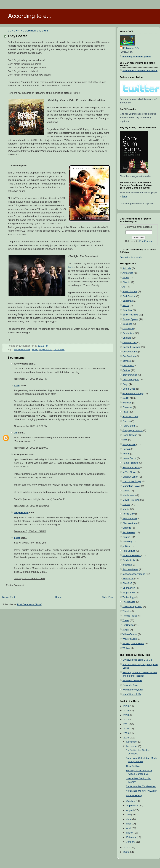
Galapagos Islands (133, 430)
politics (126, 546)
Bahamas (128, 301)
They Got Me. (18, 36)
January (131, 842)
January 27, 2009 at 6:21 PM (29, 578)
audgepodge (21, 512)
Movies (126, 504)
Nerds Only (129, 514)
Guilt (125, 440)
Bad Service (129, 296)
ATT (125, 287)
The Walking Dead (132, 606)
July (129, 815)
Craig (17, 386)
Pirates (126, 537)
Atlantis (126, 282)
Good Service (130, 435)
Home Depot (129, 458)
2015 (126, 710)
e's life (126, 398)
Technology (129, 597)
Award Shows (130, 291)
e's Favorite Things (133, 393)
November (132, 746)
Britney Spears (130, 319)
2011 (126, 724)
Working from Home (133, 643)
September (132, 806)
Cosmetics (128, 365)
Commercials (130, 342)
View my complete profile (137, 57)
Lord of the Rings (132, 481)
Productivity (129, 560)
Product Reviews (132, 555)
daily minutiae (130, 375)
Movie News (129, 495)
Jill (16, 433)
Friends (126, 421)
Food (125, 412)
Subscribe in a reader (131, 257)
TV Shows (59, 349)
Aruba (126, 278)
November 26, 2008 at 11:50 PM (31, 506)
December (132, 742)
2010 (126, 729)
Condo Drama (130, 352)
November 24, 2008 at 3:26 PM (31, 426)
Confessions (129, 356)
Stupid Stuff (129, 593)
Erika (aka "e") (131, 48)
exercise (127, 403)
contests (127, 361)
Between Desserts (132, 680)
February (131, 837)
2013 (126, 715)
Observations (130, 523)
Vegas (126, 630)
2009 (126, 733)
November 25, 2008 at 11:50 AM (31, 448)
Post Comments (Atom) (30, 604)
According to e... (30, 16)
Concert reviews (131, 347)
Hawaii (126, 449)
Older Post (108, 597)
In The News (129, 472)
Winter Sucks (130, 639)
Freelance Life (130, 416)
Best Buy (127, 310)
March (130, 833)
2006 (126, 852)
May (129, 824)
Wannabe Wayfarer (133, 690)
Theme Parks (130, 616)
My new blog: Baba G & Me (137, 660)
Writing (126, 648)
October (131, 801)
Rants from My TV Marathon (141, 786)
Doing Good (129, 389)
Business (127, 324)
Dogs (125, 384)
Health (126, 454)
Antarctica (128, 273)
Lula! (17, 538)
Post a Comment (15, 585)
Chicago (127, 338)
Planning (127, 542)
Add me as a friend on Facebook (140, 70)
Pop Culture (46, 349)
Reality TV (128, 579)
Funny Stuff (129, 426)
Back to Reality (134, 795)
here (70, 267)
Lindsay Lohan (130, 477)
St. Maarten (129, 588)
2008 (126, 738)
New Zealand (130, 519)
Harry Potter (129, 444)
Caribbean (128, 329)
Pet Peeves (129, 532)
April (129, 828)
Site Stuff (127, 583)
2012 (126, 720)
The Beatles (129, 602)
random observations (134, 574)
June (129, 819)
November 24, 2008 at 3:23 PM (31, 379)
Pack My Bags (130, 685)
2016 (126, 706)
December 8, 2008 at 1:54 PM (30, 531)
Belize (126, 305)
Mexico (126, 491)
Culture (126, 370)
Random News (130, 569)
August (130, 810)
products (127, 565)
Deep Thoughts (131, 380)
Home (58, 597)
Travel (126, 620)
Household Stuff (131, 468)
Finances (127, 407)
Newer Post (9, 597)
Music (35, 349)
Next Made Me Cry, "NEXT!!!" (141, 791)
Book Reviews (130, 315)
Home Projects (130, 463)
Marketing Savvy (131, 486)
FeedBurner (146, 241)
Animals (127, 268)
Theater (127, 611)
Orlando (127, 528)
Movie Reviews (22, 349)
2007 (126, 847)
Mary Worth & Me (132, 694)
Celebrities (128, 333)
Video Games (130, 634)
